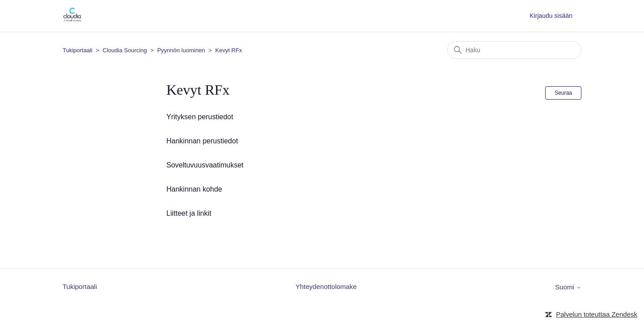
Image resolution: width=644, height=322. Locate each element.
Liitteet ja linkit (189, 213)
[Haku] (514, 50)
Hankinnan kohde (194, 189)
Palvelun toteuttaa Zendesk (597, 314)
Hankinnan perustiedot (202, 141)
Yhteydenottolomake (326, 286)
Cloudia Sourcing (125, 50)
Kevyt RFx (229, 50)
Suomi (568, 287)
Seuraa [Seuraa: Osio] (563, 93)
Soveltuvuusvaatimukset (205, 165)
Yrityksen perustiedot (200, 117)
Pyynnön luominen (181, 50)
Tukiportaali (78, 50)
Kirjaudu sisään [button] (551, 16)
